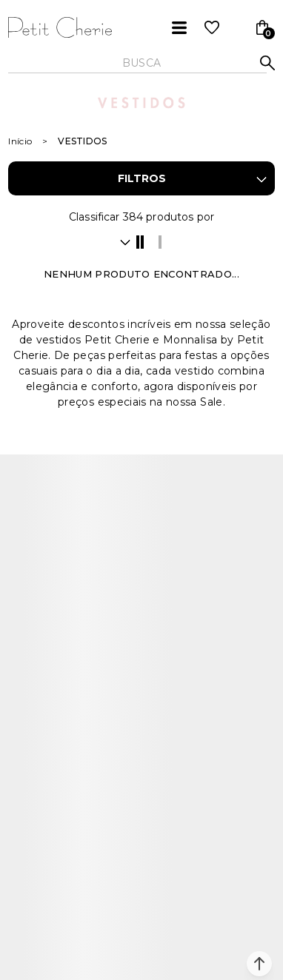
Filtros (142, 178)
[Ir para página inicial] (20, 141)
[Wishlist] (212, 27)
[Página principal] (60, 27)
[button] (259, 964)
